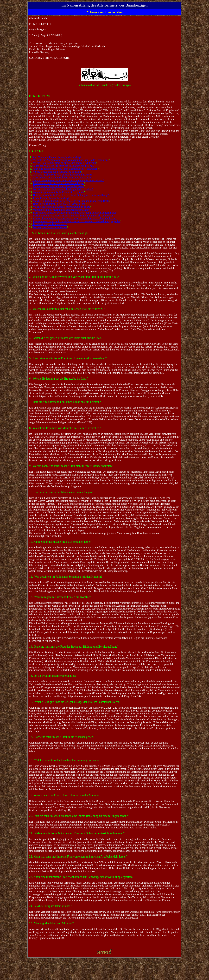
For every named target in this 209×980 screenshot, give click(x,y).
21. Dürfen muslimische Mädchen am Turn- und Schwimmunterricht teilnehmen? (77, 833)
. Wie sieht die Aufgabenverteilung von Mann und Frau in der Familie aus (70, 160)
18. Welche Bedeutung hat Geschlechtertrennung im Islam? (64, 760)
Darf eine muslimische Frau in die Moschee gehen (59, 204)
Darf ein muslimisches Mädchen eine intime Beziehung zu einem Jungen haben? (75, 213)
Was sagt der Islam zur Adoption (50, 227)
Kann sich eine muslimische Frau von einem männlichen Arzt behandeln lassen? (75, 218)
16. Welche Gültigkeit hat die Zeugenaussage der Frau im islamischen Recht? (75, 702)
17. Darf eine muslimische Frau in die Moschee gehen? (62, 737)
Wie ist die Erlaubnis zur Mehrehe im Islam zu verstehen (62, 178)
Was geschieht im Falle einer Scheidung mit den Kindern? (63, 189)
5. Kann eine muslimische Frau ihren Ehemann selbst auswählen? (68, 358)
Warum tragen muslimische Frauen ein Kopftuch (58, 192)
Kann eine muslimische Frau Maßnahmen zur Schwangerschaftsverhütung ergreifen (77, 221)
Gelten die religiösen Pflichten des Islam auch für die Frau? (63, 166)
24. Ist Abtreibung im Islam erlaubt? (50, 906)
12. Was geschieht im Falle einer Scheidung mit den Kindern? (66, 577)
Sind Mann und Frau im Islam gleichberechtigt (57, 157)
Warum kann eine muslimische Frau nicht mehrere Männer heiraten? (68, 180)
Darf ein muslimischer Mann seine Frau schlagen (59, 183)
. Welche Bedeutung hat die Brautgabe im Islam (56, 172)
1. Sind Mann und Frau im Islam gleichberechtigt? (59, 233)
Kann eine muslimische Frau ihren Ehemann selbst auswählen (65, 169)
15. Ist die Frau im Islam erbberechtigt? (53, 676)
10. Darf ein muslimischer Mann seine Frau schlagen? (61, 492)
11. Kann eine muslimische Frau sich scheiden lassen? (61, 542)
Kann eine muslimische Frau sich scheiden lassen (59, 186)
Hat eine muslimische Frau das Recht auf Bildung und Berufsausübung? (71, 195)
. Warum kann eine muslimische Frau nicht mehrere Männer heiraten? (72, 466)
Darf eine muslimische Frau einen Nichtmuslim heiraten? (62, 175)
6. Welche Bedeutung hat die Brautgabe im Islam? (59, 379)
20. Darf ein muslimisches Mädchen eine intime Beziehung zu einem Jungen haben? (79, 816)
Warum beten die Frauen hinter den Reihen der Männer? (62, 210)
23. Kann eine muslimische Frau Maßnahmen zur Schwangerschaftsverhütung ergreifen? (81, 877)
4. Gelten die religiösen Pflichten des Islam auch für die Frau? (66, 338)
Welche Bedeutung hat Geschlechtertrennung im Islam (61, 207)
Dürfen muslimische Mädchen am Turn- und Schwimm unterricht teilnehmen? (74, 216)
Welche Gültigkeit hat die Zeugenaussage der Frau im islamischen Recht (71, 201)
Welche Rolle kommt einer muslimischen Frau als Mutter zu (64, 163)
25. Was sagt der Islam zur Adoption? (51, 923)
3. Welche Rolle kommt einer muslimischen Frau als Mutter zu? (67, 309)
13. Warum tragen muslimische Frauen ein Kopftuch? (61, 597)
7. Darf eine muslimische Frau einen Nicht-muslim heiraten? (65, 402)
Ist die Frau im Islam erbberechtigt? (52, 198)
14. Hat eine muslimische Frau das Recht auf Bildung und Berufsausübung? (74, 647)
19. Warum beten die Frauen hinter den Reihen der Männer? (64, 795)
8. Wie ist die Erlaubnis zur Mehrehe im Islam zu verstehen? (65, 428)
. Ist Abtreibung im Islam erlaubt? (49, 224)
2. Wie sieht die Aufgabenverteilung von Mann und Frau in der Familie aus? (74, 277)
